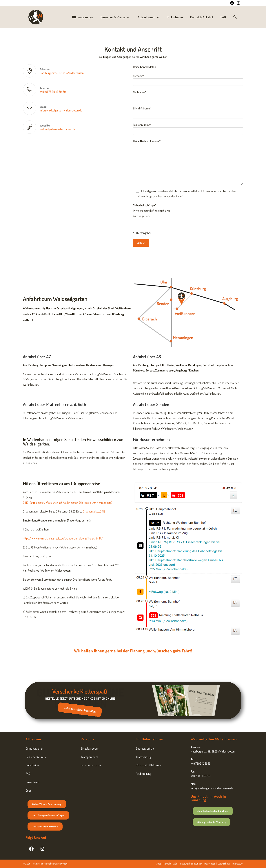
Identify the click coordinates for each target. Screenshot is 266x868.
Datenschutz (224, 864)
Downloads (210, 864)
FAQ (28, 774)
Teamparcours (89, 757)
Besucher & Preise (36, 757)
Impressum (238, 864)
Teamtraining (143, 757)
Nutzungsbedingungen (191, 864)
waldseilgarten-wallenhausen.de (58, 129)
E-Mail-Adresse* (188, 111)
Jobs (29, 791)
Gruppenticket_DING (94, 511)
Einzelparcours (90, 748)
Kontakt (167, 864)
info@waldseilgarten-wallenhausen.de (61, 110)
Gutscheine (32, 765)
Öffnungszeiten (34, 748)
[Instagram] (42, 848)
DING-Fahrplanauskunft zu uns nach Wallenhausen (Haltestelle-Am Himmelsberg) (68, 503)
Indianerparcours (91, 765)
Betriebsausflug (145, 748)
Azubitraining (143, 774)
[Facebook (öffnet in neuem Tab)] (232, 3)
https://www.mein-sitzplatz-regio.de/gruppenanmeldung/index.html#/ (63, 538)
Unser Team (32, 782)
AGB (176, 864)
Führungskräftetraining (149, 765)
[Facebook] (31, 848)
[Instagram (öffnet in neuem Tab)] (238, 3)
